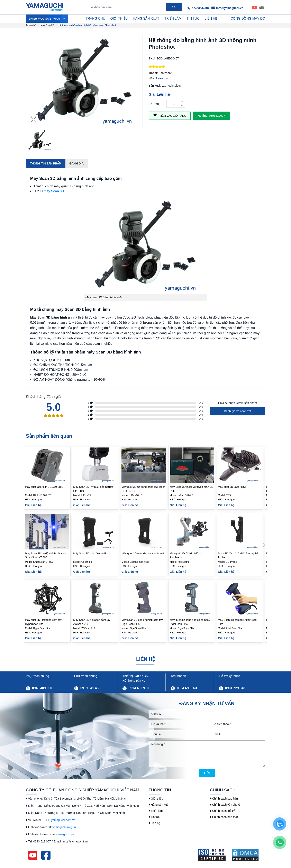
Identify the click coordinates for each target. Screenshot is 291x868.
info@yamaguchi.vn (227, 8)
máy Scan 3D (54, 191)
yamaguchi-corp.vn (63, 820)
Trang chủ (31, 25)
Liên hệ (154, 823)
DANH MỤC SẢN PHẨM (47, 19)
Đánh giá (77, 163)
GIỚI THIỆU (119, 18)
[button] (264, 545)
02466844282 (198, 8)
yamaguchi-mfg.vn (64, 827)
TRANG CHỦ (96, 18)
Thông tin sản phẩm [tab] (46, 163)
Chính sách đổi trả (223, 811)
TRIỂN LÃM (173, 18)
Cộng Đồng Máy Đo (248, 18)
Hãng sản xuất (159, 805)
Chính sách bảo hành (225, 799)
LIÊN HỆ (211, 18)
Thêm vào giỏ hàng (170, 116)
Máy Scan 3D (47, 25)
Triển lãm (156, 811)
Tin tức (154, 817)
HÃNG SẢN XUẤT (146, 18)
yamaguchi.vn (65, 834)
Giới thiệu (156, 799)
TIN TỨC (193, 18)
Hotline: (203, 116)
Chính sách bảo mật (224, 817)
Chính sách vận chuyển (226, 805)
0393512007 (211, 116)
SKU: (152, 58)
